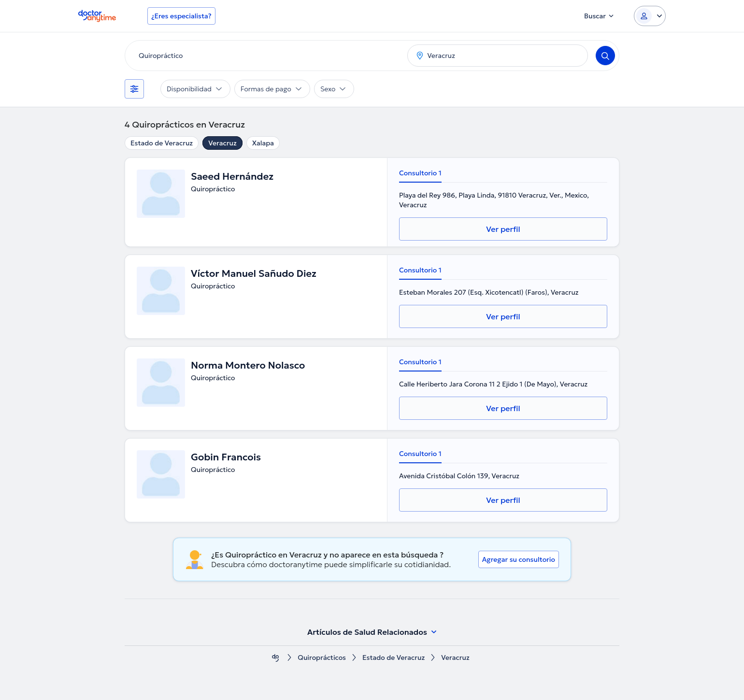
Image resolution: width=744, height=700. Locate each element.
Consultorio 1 (420, 173)
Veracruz (222, 143)
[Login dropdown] (650, 16)
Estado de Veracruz (162, 143)
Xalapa (263, 143)
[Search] (605, 56)
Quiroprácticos (322, 658)
